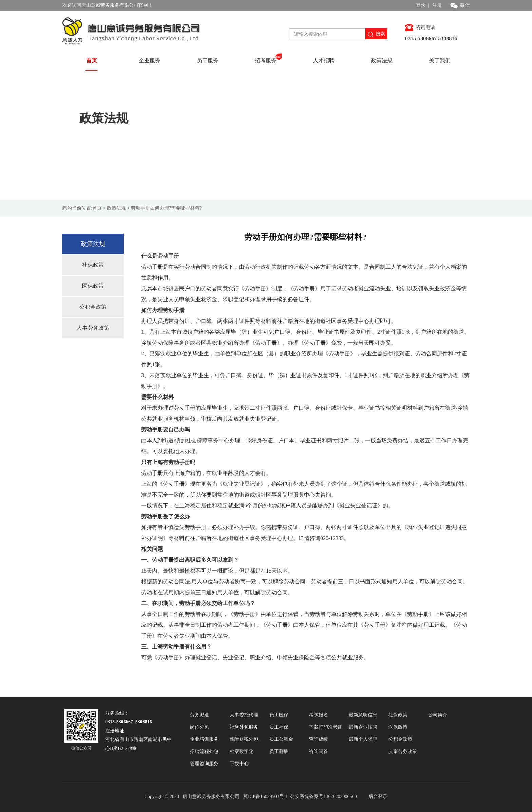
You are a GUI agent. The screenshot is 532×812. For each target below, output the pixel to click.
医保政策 (93, 286)
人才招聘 (324, 61)
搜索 (376, 34)
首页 (92, 61)
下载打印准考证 (326, 727)
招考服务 (269, 58)
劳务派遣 (199, 715)
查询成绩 (319, 739)
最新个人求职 (363, 739)
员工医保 (279, 715)
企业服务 (150, 61)
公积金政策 (93, 307)
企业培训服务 (204, 739)
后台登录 (378, 797)
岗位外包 (199, 727)
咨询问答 (319, 751)
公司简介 (438, 715)
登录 (421, 5)
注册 (437, 5)
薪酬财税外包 (244, 739)
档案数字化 (242, 751)
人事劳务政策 (93, 328)
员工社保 (279, 727)
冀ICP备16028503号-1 (266, 797)
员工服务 (208, 61)
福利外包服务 (244, 727)
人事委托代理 (244, 715)
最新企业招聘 (363, 727)
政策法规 (382, 61)
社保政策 (93, 265)
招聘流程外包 (204, 751)
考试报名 (319, 715)
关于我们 (440, 61)
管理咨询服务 (204, 764)
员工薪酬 (279, 751)
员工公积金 (281, 739)
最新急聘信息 (363, 715)
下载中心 (239, 764)
